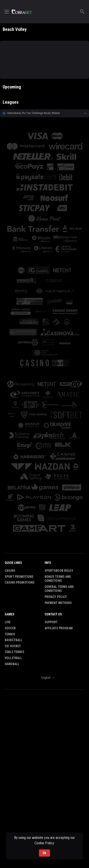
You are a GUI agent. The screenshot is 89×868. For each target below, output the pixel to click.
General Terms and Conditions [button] (59, 589)
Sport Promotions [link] (19, 577)
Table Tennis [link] (14, 652)
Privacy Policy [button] (56, 597)
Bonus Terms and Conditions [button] (58, 579)
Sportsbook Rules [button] (59, 571)
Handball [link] (12, 664)
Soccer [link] (10, 628)
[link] (22, 12)
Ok (44, 853)
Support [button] (51, 622)
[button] (44, 113)
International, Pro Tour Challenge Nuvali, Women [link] (34, 113)
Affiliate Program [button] (59, 628)
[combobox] (44, 678)
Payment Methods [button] (58, 603)
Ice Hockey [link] (13, 646)
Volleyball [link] (13, 658)
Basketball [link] (13, 640)
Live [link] (8, 622)
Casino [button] (10, 571)
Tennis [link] (10, 634)
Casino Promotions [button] (20, 582)
